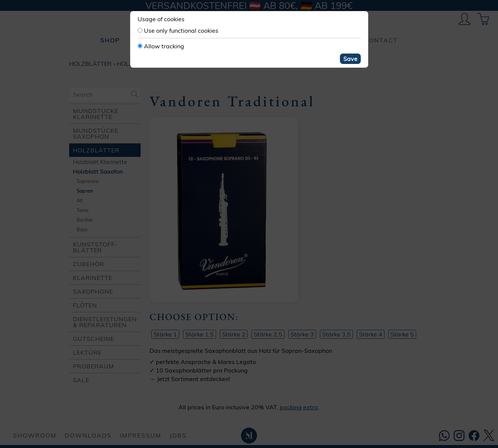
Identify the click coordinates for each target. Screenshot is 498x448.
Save (350, 59)
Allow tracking (164, 46)
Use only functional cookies (181, 30)
